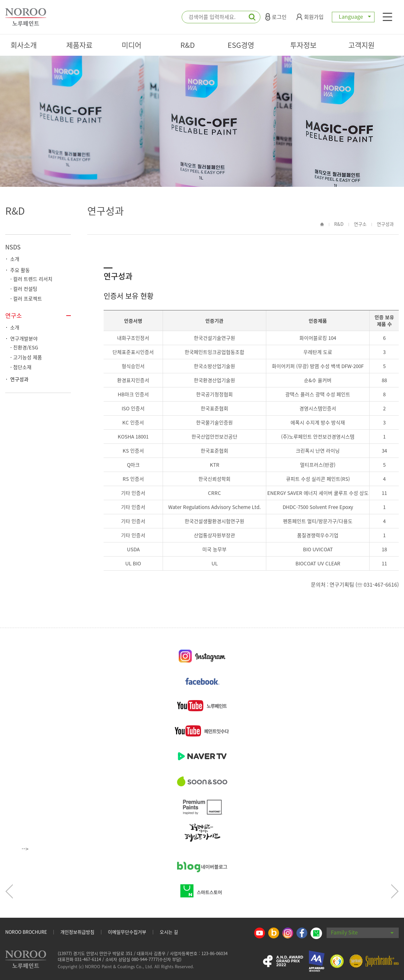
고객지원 (361, 45)
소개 (15, 259)
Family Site (362, 932)
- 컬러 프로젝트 (26, 299)
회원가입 (310, 17)
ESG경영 (241, 45)
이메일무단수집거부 (127, 932)
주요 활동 (20, 270)
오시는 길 (169, 932)
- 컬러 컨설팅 (24, 289)
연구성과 (19, 379)
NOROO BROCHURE (26, 932)
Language (353, 16)
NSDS (13, 247)
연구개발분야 (24, 339)
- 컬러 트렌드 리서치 (31, 279)
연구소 (14, 315)
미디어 (131, 45)
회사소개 (24, 45)
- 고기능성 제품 (26, 357)
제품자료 (79, 45)
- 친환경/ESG (24, 347)
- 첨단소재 (21, 367)
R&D (188, 45)
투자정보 (303, 45)
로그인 (276, 17)
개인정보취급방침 (77, 932)
